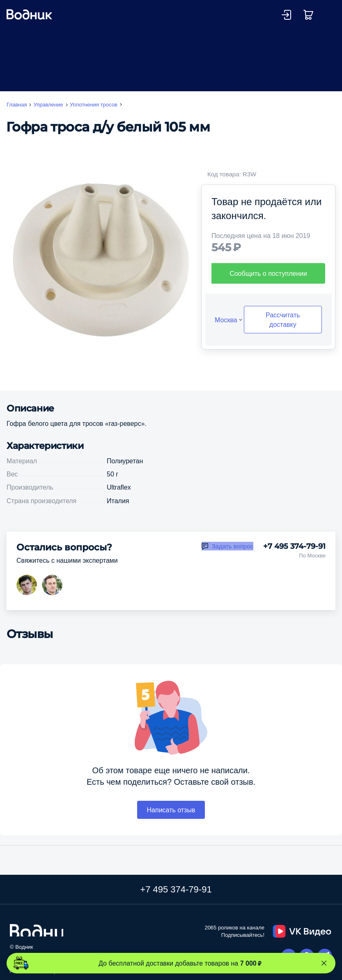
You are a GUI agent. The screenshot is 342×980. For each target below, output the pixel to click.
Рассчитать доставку (283, 319)
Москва (226, 320)
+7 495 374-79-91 (294, 546)
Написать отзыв (171, 810)
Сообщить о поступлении (268, 273)
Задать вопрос (233, 546)
